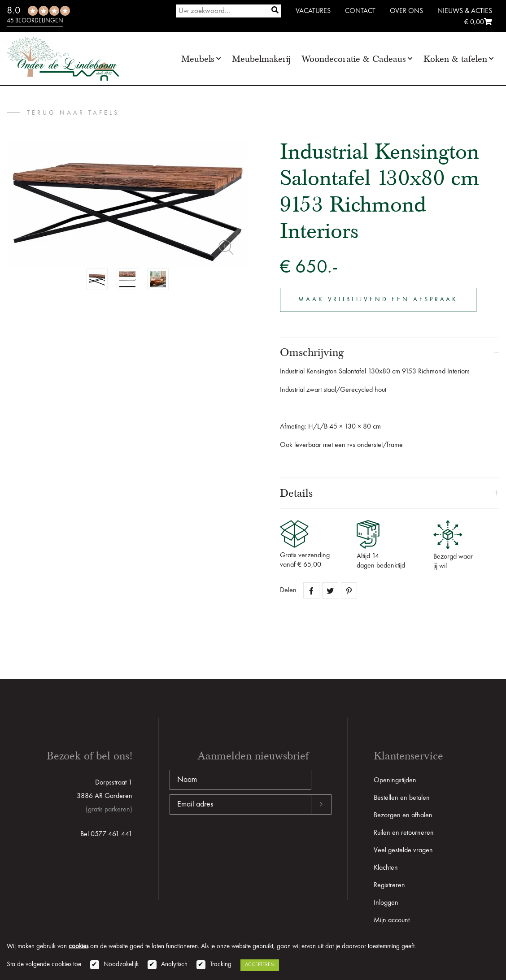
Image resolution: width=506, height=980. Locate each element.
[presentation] (238, 843)
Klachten (386, 868)
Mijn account (392, 920)
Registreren (389, 885)
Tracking (221, 965)
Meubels (198, 59)
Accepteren (260, 965)
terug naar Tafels (73, 113)
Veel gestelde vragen (403, 850)
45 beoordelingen (35, 21)
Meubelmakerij (261, 59)
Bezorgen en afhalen (403, 815)
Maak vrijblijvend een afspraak (379, 299)
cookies (79, 947)
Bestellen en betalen (402, 798)
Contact (360, 11)
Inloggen (386, 903)
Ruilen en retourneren (404, 833)
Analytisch (174, 965)
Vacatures (313, 11)
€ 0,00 (478, 22)
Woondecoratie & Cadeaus (354, 59)
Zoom (226, 247)
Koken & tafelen (455, 59)
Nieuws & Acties (465, 11)
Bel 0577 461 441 (106, 834)
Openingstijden (395, 781)
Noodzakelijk (121, 965)
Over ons (406, 11)
